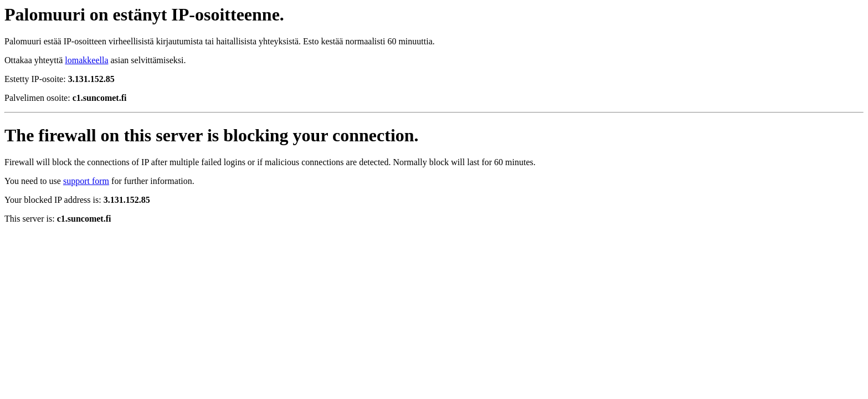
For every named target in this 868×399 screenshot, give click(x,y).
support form (86, 181)
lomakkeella (86, 60)
